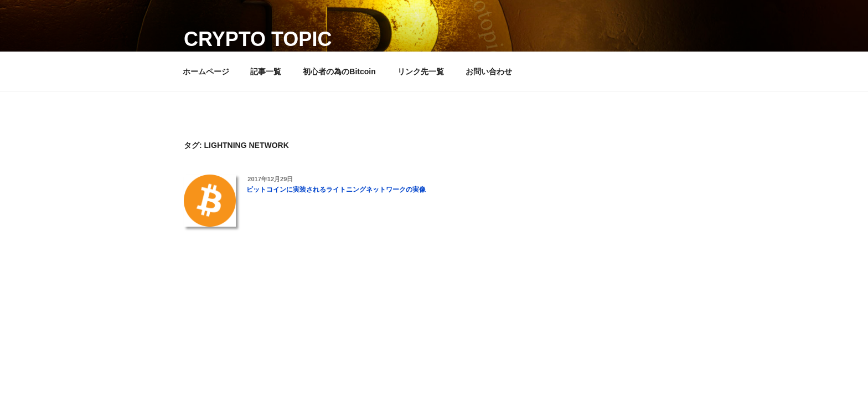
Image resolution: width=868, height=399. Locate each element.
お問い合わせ (489, 71)
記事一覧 (266, 71)
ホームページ (206, 71)
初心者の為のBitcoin (339, 71)
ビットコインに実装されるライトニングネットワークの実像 (336, 190)
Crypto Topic (258, 39)
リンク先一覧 (421, 71)
